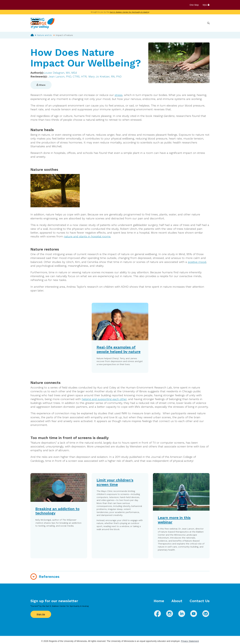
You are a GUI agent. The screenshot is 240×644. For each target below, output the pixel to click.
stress (119, 95)
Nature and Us (44, 35)
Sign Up (41, 614)
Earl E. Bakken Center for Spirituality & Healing (130, 12)
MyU (206, 5)
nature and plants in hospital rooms (87, 236)
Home (32, 35)
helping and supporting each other (104, 399)
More (201, 23)
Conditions (144, 23)
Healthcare (188, 23)
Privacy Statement (190, 641)
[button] (59, 516)
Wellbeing (129, 23)
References (49, 577)
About (177, 601)
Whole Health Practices (166, 23)
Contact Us (200, 601)
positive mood (197, 262)
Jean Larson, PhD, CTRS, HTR (67, 76)
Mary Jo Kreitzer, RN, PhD (105, 76)
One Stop (194, 5)
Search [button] (208, 23)
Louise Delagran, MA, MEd (60, 73)
